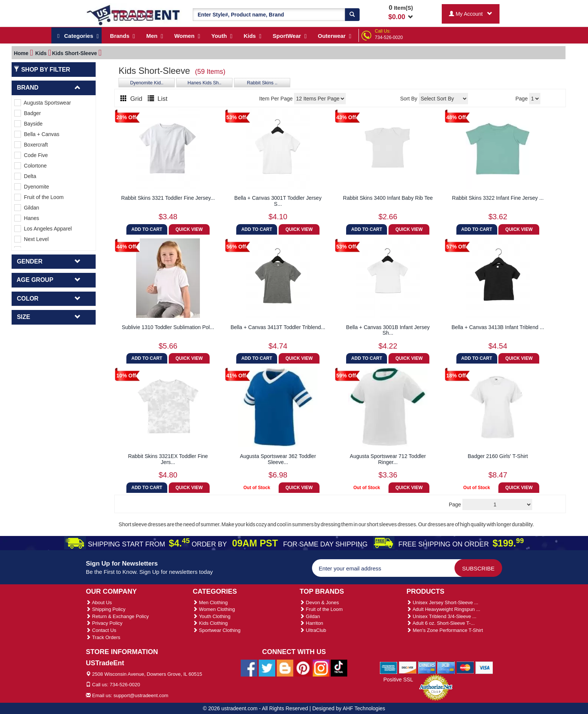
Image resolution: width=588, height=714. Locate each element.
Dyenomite (32, 187)
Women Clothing (214, 609)
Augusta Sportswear (43, 103)
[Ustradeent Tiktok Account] (339, 668)
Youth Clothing (211, 616)
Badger (28, 113)
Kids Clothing (210, 623)
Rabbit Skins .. (262, 83)
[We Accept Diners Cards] (427, 667)
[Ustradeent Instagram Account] (321, 668)
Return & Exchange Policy (117, 616)
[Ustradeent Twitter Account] (267, 668)
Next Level (31, 239)
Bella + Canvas (37, 134)
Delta (25, 176)
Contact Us (101, 630)
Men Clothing (210, 602)
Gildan (27, 208)
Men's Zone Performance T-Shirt (445, 630)
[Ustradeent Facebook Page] (249, 668)
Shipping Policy (106, 609)
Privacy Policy (104, 623)
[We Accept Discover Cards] (408, 667)
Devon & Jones (319, 602)
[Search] (352, 15)
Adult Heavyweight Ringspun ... (443, 609)
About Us (99, 602)
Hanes (27, 218)
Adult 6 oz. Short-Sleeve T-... (441, 623)
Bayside (28, 124)
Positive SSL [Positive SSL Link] (398, 680)
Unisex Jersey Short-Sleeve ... (442, 602)
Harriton (311, 623)
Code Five (31, 155)
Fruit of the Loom (39, 197)
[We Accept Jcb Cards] (446, 667)
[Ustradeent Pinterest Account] (303, 668)
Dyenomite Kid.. (147, 83)
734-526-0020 (389, 37)
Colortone (30, 166)
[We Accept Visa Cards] (484, 667)
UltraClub (313, 630)
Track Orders (103, 637)
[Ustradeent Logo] (134, 15)
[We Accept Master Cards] (465, 667)
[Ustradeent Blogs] (285, 668)
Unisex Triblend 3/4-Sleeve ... (441, 616)
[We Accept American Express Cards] (389, 667)
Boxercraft (31, 145)
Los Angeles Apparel (43, 229)
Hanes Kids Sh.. (204, 83)
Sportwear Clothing (217, 630)
